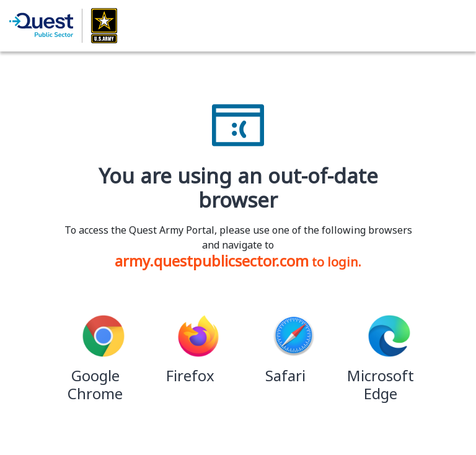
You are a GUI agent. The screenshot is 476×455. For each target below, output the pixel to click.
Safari (285, 375)
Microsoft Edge (381, 384)
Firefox (190, 375)
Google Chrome (95, 384)
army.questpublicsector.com (212, 261)
